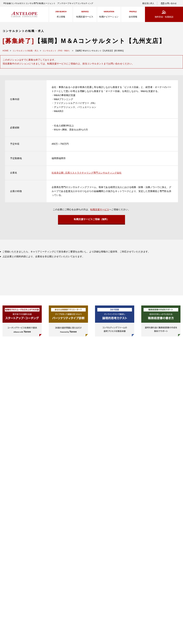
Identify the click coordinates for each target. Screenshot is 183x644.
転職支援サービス (100, 209)
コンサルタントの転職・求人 (25, 51)
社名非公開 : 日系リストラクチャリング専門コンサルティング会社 (87, 173)
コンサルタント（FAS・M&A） (57, 51)
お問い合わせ (171, 3)
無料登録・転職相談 (164, 17)
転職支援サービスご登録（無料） (91, 220)
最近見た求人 (148, 3)
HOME (6, 51)
